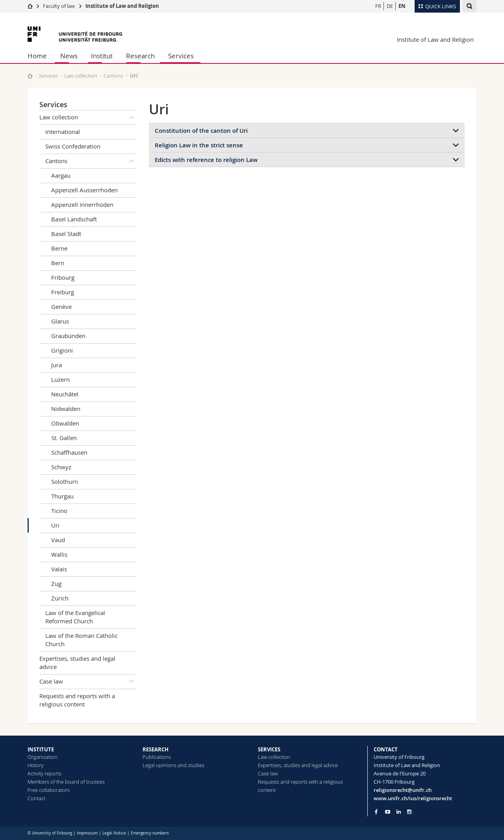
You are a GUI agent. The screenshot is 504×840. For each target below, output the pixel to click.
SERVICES (269, 749)
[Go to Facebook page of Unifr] (376, 812)
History (36, 765)
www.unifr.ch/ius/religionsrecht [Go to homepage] (413, 798)
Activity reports (44, 773)
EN (402, 6)
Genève (61, 307)
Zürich (60, 598)
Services (181, 56)
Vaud (58, 540)
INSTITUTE (41, 749)
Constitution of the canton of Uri (201, 131)
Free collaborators (49, 790)
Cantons (113, 76)
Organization (43, 757)
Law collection (81, 76)
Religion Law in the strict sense (199, 145)
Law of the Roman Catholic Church (82, 640)
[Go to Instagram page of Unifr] (409, 812)
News (69, 56)
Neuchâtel (65, 394)
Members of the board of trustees (66, 782)
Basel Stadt (66, 234)
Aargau (61, 175)
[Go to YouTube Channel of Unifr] (388, 812)
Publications (157, 757)
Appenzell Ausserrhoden (84, 190)
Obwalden (65, 423)
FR (378, 6)
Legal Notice (114, 833)
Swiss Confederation (73, 146)
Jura (57, 365)
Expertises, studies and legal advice (77, 663)
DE (390, 6)
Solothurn (65, 481)
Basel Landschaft (74, 219)
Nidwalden (66, 409)
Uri (55, 525)
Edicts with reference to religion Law (206, 160)
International (63, 132)
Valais (59, 569)
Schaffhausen (69, 452)
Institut (102, 56)
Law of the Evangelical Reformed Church (75, 617)
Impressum (87, 833)
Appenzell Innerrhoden (82, 204)
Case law (88, 682)
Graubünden (68, 336)
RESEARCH (156, 749)
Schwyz (61, 467)
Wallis (59, 554)
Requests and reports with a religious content (77, 700)
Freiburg (63, 292)
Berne (59, 248)
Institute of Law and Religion (122, 6)
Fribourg (63, 277)
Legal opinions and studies (173, 765)
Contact (36, 798)
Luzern (60, 379)
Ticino (59, 511)
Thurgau (62, 496)
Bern (58, 263)
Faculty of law (59, 6)
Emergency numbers (150, 833)
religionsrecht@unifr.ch (403, 790)
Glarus (60, 321)
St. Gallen (64, 438)
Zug (56, 584)
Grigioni (62, 350)
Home (37, 56)
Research (140, 56)
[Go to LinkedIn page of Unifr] (399, 812)
